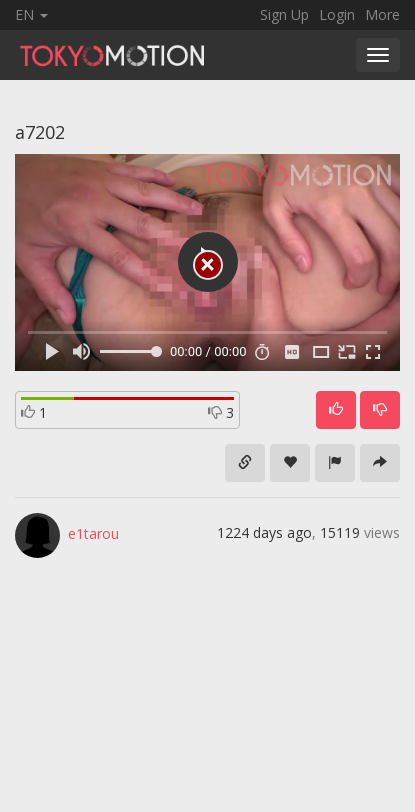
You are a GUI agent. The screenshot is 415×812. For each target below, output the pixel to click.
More (382, 14)
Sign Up (284, 14)
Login (337, 14)
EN (31, 14)
